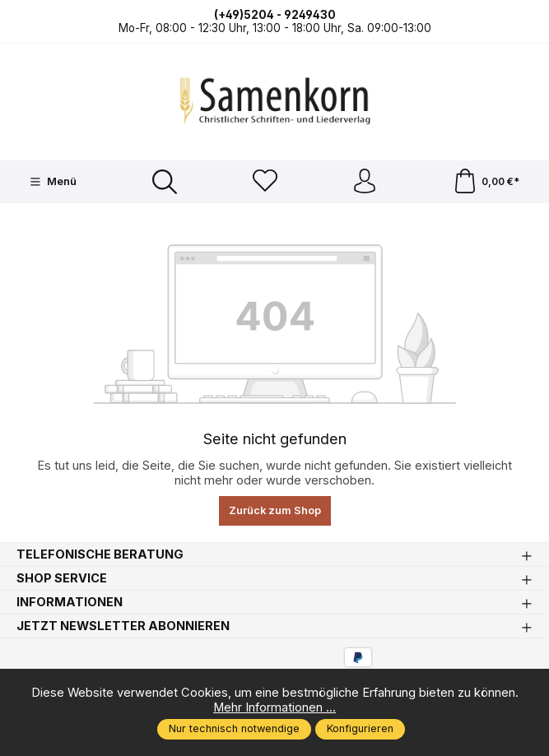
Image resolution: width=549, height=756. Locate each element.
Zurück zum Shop (275, 510)
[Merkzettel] (265, 182)
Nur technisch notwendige (234, 728)
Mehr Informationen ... (274, 707)
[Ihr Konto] (365, 182)
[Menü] (53, 182)
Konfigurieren (360, 728)
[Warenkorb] (486, 182)
